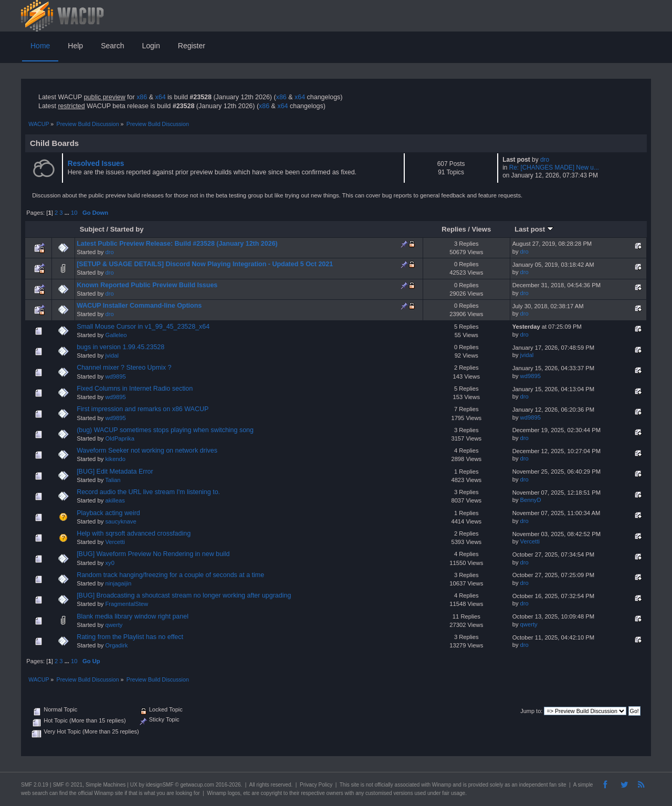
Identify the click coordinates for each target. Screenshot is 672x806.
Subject (92, 229)
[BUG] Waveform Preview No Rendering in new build (153, 554)
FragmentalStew (127, 604)
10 (74, 213)
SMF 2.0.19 (35, 785)
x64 (160, 97)
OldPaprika (120, 438)
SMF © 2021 (68, 785)
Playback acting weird (108, 513)
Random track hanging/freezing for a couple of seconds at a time (170, 575)
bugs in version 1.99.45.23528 (120, 347)
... (68, 213)
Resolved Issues (96, 164)
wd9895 (115, 376)
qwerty (114, 625)
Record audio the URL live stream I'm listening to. (148, 492)
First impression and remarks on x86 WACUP (143, 409)
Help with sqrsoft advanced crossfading (134, 533)
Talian (113, 480)
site (355, 785)
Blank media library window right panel (133, 616)
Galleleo (116, 335)
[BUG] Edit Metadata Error (115, 472)
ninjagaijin (118, 583)
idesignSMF (160, 785)
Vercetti (115, 542)
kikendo (115, 459)
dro (545, 160)
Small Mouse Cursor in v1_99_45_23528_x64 (143, 327)
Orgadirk (116, 645)
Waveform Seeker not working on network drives (147, 451)
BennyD (531, 500)
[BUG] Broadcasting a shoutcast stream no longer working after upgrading (184, 595)
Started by (127, 229)
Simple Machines (106, 785)
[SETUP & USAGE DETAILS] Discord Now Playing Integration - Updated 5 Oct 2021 (205, 264)
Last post (534, 229)
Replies (454, 229)
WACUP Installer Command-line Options (139, 306)
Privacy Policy (316, 785)
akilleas (115, 500)
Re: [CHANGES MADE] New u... (554, 168)
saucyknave (120, 521)
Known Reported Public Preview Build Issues (147, 285)
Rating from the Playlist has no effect (130, 637)
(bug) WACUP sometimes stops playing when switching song (165, 430)
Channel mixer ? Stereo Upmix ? (124, 368)
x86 (142, 97)
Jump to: (531, 711)
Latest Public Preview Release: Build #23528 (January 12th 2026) (177, 244)
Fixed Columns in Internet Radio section (135, 389)
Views (482, 229)
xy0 (109, 563)
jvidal (112, 355)
